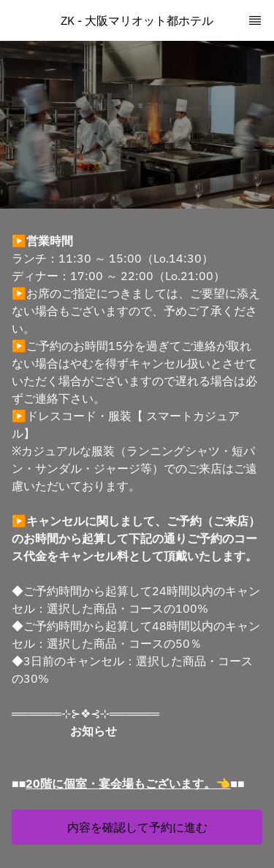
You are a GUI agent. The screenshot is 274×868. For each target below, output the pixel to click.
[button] (137, 827)
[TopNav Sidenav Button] (255, 20)
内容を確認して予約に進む (137, 827)
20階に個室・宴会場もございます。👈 (128, 783)
